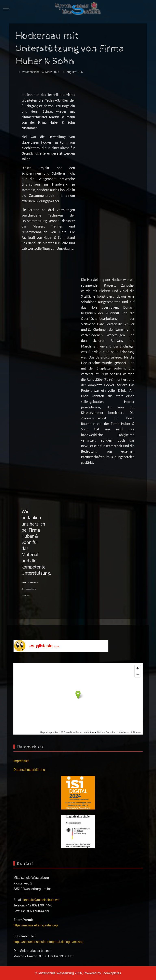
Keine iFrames (78, 699)
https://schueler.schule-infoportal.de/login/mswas (48, 942)
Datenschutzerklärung (29, 770)
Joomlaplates (111, 973)
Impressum (21, 761)
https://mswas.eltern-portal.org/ (36, 925)
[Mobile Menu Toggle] (6, 9)
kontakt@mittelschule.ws (41, 900)
